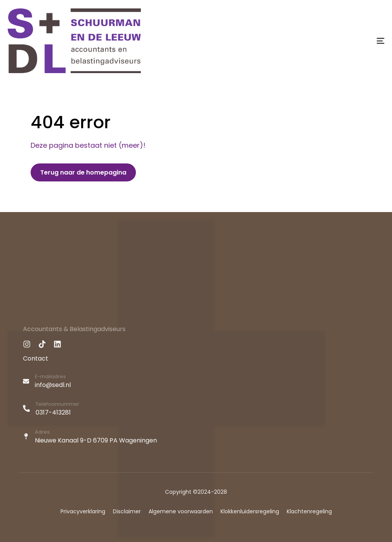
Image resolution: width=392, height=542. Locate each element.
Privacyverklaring (83, 511)
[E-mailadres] (196, 382)
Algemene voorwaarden (181, 511)
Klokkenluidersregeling (250, 511)
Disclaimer (127, 511)
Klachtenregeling (309, 511)
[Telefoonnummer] (196, 410)
